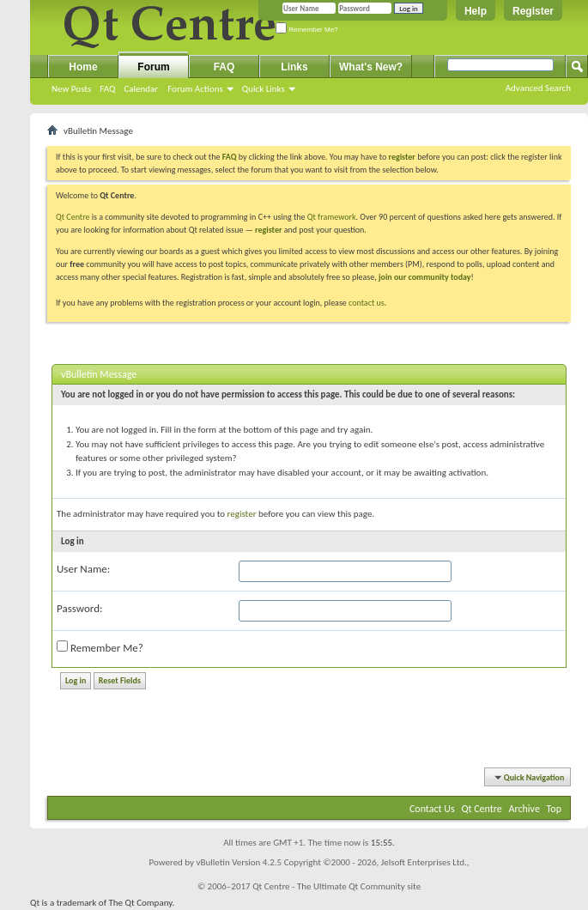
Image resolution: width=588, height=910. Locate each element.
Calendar (141, 89)
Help (476, 11)
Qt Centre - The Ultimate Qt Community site (336, 886)
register (268, 230)
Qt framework (332, 217)
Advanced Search (538, 88)
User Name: (83, 569)
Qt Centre (73, 217)
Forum (153, 67)
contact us (367, 303)
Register (533, 11)
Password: (79, 608)
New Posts (71, 89)
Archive (524, 809)
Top (554, 809)
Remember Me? (307, 30)
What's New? (371, 67)
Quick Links (264, 89)
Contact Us (432, 809)
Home (83, 67)
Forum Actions (195, 89)
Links (294, 67)
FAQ (107, 89)
